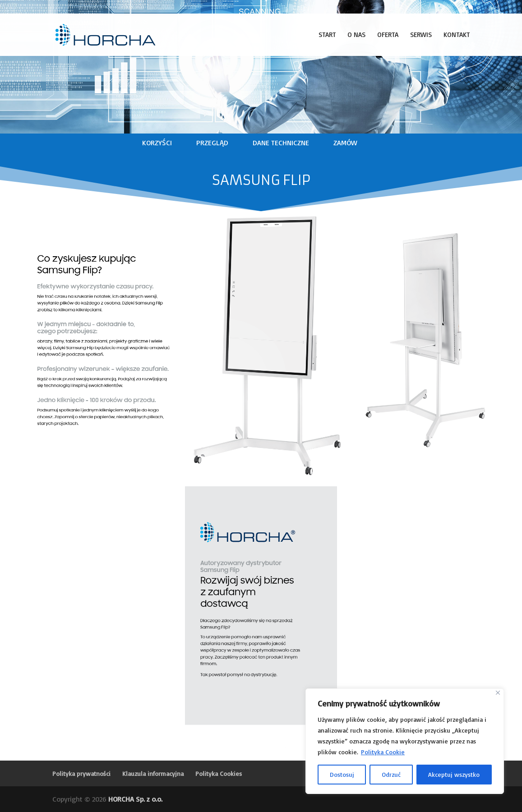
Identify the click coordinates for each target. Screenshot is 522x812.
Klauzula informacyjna (153, 773)
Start (327, 35)
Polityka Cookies (219, 773)
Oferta (388, 35)
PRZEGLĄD (212, 143)
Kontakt (457, 35)
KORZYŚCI (157, 143)
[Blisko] (498, 693)
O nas (356, 35)
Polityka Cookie (383, 752)
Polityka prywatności (81, 773)
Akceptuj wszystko (454, 774)
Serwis (421, 35)
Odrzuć (391, 774)
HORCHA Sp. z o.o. (135, 799)
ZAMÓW (345, 143)
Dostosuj (342, 774)
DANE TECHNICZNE (281, 143)
